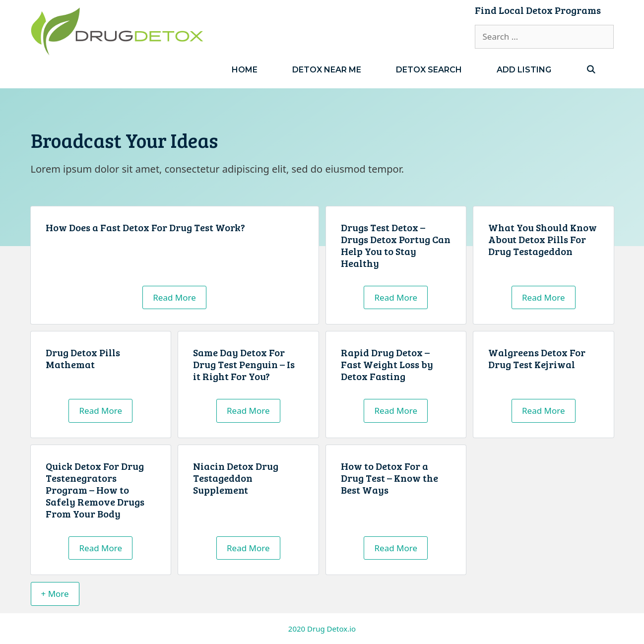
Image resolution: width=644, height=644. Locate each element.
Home (245, 70)
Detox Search (429, 70)
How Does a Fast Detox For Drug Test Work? (145, 227)
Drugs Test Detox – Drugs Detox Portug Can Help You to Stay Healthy (396, 245)
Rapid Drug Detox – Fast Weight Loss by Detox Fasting (387, 364)
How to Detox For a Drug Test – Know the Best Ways (389, 478)
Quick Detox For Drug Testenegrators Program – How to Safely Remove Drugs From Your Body (95, 490)
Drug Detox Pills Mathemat (83, 358)
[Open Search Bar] (591, 70)
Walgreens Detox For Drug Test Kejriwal (537, 358)
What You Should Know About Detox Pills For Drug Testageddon (543, 239)
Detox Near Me (327, 70)
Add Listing (524, 70)
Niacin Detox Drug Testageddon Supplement (236, 478)
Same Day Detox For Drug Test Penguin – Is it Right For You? (244, 364)
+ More (55, 594)
